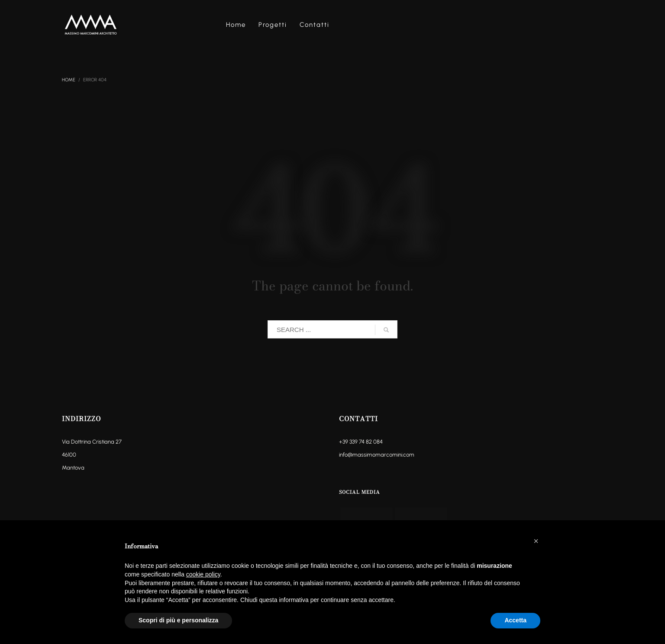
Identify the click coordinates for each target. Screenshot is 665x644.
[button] (536, 541)
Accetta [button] (515, 620)
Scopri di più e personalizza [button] (178, 620)
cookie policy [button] (203, 574)
